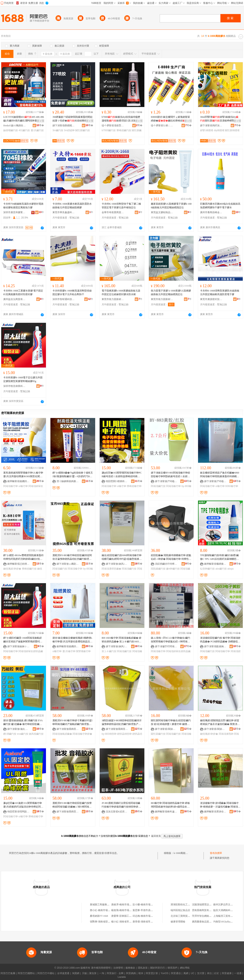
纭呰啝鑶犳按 (207, 569)
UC (193, 973)
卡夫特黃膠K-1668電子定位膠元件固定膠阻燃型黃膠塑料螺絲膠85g (23, 379)
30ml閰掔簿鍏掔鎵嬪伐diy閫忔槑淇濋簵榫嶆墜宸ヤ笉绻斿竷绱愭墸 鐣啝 (220, 119)
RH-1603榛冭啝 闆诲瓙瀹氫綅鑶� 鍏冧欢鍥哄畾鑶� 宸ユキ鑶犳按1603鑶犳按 (121, 640)
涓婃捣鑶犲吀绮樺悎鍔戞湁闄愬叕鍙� (166, 564)
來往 (209, 973)
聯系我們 (172, 968)
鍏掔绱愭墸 (207, 130)
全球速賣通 (63, 973)
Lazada (122, 977)
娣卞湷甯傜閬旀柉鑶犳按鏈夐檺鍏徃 (166, 729)
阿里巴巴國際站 (26, 973)
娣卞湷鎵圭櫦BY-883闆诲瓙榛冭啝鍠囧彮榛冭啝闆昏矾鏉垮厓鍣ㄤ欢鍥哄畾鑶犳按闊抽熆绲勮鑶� (170, 475)
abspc (231, 569)
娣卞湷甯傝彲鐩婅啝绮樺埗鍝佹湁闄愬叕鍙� (215, 646)
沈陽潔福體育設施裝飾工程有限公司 (211, 905)
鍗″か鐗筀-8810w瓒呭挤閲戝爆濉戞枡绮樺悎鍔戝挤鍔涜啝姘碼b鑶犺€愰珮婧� (23, 557)
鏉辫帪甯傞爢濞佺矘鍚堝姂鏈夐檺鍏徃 (215, 812)
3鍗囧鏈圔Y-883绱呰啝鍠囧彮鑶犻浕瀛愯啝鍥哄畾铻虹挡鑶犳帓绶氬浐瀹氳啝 (122, 722)
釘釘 (217, 973)
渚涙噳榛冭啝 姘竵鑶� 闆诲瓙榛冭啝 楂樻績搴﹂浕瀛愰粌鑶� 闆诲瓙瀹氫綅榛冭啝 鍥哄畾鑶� (220, 805)
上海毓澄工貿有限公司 (225, 916)
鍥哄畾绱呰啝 (124, 734)
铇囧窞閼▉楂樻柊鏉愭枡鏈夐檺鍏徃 (117, 481)
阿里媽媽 (131, 973)
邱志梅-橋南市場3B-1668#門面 (149, 916)
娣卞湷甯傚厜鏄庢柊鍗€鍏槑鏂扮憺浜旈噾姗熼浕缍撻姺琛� (68, 729)
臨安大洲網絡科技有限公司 (228, 910)
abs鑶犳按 (221, 569)
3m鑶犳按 (58, 130)
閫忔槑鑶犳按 (83, 130)
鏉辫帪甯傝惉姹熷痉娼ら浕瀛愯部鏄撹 (19, 564)
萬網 (186, 973)
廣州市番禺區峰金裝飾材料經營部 (211, 212)
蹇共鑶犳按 (37, 130)
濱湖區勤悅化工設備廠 (183, 905)
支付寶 (201, 973)
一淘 (102, 973)
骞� (40, 125)
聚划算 (93, 973)
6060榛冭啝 (232, 486)
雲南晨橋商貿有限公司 (204, 910)
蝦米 (141, 973)
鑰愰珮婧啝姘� (12, 569)
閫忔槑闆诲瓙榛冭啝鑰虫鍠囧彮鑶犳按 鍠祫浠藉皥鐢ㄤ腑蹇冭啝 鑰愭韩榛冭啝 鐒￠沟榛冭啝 (171, 722)
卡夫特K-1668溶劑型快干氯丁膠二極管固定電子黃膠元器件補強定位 (121, 206)
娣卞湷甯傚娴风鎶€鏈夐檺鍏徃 (117, 564)
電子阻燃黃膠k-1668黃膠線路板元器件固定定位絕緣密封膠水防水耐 (121, 292)
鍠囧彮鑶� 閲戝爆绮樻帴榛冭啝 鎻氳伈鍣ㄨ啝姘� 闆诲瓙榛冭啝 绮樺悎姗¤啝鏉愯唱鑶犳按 (171, 557)
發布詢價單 (216, 853)
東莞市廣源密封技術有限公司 (211, 299)
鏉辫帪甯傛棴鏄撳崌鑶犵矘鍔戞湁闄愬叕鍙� (215, 564)
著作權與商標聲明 (101, 968)
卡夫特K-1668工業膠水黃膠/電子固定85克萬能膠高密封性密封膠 (23, 292)
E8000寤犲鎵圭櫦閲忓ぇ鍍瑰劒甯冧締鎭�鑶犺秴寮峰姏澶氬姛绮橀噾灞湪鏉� (170, 119)
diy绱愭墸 (219, 130)
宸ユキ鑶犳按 (109, 651)
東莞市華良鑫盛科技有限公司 (64, 212)
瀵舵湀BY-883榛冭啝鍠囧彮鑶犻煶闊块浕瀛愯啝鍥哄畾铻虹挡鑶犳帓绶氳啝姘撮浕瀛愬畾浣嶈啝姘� (72, 557)
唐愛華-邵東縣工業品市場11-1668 (129, 916)
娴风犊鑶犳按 (36, 734)
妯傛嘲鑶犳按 (11, 130)
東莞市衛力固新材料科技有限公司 (113, 299)
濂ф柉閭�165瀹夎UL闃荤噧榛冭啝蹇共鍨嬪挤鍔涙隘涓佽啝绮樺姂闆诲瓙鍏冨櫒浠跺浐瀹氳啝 (23, 805)
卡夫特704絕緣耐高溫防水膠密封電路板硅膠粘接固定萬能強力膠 (23, 206)
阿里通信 (176, 973)
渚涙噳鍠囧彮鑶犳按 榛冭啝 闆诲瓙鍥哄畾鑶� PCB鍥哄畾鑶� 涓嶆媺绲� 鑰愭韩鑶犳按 (220, 640)
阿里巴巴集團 (8, 973)
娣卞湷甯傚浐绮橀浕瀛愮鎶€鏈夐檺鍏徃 (166, 481)
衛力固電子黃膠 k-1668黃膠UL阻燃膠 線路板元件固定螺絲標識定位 (171, 292)
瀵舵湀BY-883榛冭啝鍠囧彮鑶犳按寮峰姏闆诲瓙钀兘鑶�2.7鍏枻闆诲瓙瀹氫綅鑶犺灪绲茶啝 (72, 805)
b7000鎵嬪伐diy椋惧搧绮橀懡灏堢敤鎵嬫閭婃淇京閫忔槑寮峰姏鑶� (121, 119)
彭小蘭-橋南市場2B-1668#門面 (149, 905)
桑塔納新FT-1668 (99, 916)
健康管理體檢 (178, 922)
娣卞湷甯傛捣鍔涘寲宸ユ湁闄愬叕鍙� (211, 126)
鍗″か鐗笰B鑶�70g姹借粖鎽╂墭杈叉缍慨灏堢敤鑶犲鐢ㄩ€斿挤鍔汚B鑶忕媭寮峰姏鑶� (73, 475)
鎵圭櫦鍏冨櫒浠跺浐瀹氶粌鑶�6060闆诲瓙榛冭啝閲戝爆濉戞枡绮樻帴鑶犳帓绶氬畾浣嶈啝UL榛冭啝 (220, 475)
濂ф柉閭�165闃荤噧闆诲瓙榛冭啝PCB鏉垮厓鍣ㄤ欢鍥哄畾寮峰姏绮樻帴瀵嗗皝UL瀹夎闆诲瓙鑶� (122, 475)
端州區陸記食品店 (180, 910)
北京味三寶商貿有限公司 (184, 916)
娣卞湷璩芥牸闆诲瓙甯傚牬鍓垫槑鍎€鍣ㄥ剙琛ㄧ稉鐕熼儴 (166, 646)
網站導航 (185, 968)
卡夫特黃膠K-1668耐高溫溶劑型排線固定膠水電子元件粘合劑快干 (72, 292)
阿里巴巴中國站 (46, 973)
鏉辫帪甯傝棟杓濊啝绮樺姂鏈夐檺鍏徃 (166, 812)
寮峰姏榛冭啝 (134, 486)
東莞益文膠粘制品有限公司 (162, 212)
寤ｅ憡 (40, 121)
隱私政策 (143, 968)
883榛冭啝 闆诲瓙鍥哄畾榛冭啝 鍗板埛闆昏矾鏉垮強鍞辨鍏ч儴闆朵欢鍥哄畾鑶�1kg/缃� (170, 805)
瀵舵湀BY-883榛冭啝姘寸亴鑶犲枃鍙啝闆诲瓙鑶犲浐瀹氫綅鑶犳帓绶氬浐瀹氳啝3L (73, 722)
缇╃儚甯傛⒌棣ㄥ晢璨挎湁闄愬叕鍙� (162, 126)
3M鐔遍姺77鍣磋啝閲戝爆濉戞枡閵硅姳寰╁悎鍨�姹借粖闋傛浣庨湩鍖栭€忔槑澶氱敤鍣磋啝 (72, 119)
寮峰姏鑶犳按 (124, 130)
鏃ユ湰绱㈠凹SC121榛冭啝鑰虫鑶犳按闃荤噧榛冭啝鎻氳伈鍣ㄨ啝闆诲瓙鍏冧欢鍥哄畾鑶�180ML (170, 640)
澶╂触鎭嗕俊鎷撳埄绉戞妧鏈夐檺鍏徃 (68, 481)
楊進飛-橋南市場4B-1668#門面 (127, 910)
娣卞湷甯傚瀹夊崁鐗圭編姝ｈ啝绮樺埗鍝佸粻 (19, 729)
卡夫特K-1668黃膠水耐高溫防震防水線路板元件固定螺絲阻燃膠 (72, 206)
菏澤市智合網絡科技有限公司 (208, 916)
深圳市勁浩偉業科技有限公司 (14, 386)
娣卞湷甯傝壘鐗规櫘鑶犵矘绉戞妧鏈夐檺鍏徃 (64, 126)
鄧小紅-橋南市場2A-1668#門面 (106, 910)
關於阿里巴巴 (158, 968)
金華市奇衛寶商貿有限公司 (113, 212)
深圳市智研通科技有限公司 (64, 299)
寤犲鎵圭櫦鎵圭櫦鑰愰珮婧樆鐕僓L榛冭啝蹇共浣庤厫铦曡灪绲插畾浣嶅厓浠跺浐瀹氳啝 (72, 640)
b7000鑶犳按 (109, 130)
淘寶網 (76, 973)
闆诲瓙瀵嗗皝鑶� (111, 569)
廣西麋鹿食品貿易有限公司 (207, 922)
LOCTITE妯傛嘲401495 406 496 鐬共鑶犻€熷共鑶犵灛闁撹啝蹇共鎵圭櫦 (24, 119)
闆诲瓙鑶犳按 (158, 486)
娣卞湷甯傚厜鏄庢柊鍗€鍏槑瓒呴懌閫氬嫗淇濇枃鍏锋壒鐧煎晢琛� (68, 812)
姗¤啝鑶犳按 (173, 569)
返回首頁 (156, 836)
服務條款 (130, 968)
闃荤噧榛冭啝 (83, 651)
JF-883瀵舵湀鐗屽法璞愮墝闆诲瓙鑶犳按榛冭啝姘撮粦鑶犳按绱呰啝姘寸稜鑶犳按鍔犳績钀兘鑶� (121, 805)
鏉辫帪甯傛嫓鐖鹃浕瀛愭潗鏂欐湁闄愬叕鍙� (19, 481)
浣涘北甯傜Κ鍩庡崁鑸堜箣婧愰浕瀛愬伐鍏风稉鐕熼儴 (117, 812)
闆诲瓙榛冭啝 (11, 486)
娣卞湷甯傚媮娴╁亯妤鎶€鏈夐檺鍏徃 (19, 646)
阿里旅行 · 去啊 (115, 973)
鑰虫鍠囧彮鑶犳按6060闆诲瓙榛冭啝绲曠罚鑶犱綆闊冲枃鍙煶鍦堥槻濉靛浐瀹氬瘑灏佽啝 (122, 557)
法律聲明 (118, 968)
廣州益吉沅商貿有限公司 (14, 299)
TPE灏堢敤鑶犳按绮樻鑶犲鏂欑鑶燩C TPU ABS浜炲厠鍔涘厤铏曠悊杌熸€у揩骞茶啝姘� (219, 557)
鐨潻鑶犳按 (10, 734)
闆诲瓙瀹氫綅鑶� (62, 734)
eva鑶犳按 (23, 734)
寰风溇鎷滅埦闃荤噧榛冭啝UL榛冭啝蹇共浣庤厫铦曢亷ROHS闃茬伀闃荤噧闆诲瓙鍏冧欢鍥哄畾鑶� (23, 475)
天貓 (84, 973)
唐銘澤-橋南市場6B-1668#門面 (127, 905)
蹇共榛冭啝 (69, 651)
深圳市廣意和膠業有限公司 (14, 212)
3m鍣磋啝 (69, 130)
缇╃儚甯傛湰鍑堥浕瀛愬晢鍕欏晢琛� (113, 126)
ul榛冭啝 (23, 486)
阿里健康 (227, 973)
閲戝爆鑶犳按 (158, 569)
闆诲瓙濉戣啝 (226, 734)
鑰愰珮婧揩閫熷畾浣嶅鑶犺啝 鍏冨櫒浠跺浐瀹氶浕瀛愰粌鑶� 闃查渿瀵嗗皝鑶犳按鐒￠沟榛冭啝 (220, 722)
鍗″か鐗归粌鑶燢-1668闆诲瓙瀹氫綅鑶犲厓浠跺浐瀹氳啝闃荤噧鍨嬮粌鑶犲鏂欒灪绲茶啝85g (23, 640)
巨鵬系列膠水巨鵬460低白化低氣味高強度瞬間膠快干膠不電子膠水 (220, 206)
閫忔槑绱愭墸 (232, 130)
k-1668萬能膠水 (182, 853)
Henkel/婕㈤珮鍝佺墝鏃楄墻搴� (14, 126)
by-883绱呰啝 (109, 734)
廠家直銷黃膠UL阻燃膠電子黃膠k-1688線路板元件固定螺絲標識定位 (171, 206)
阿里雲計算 (152, 973)
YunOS (164, 973)
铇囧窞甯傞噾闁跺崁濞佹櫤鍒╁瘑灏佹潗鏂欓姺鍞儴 (19, 812)
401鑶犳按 (24, 130)
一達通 (238, 973)
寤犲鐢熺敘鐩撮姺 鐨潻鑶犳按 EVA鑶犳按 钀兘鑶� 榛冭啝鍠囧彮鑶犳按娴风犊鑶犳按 (23, 722)
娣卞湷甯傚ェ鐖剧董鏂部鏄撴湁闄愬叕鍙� (68, 564)
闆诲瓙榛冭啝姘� (82, 734)
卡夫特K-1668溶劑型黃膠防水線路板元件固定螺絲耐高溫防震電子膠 (220, 292)
